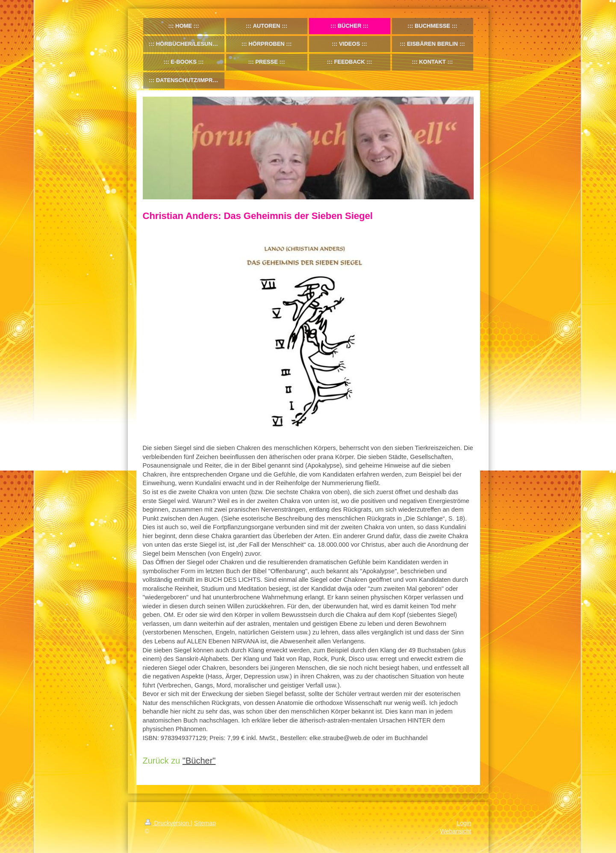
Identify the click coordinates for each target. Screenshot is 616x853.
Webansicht (456, 831)
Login (464, 823)
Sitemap (205, 823)
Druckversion (168, 823)
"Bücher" (199, 761)
